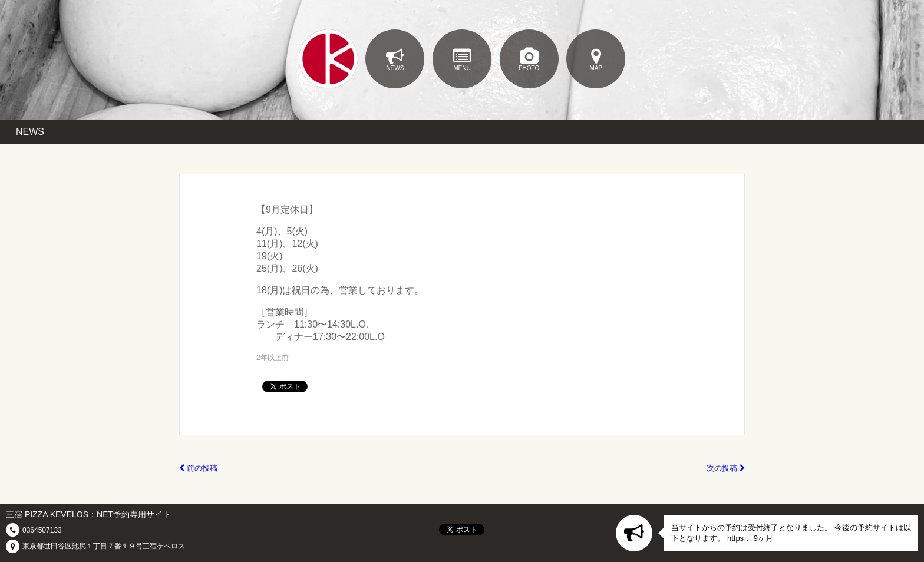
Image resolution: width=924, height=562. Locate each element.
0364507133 (42, 530)
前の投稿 (198, 468)
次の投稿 (726, 468)
